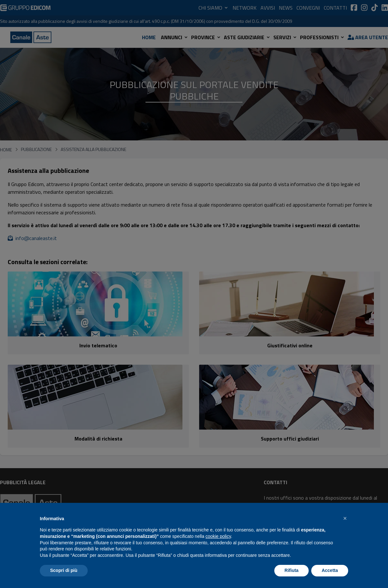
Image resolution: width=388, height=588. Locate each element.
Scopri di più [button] (64, 570)
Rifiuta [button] (292, 570)
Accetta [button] (330, 570)
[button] (345, 518)
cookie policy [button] (218, 536)
